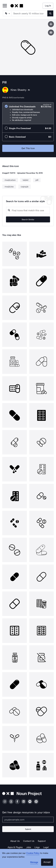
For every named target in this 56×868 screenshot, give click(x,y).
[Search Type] (7, 13)
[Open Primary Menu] (5, 6)
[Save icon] (51, 24)
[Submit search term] (50, 13)
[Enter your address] (28, 820)
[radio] (28, 113)
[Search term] (30, 13)
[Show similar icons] (51, 32)
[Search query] (28, 210)
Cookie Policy (33, 853)
